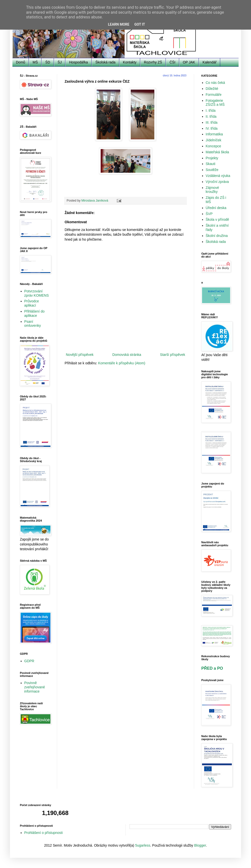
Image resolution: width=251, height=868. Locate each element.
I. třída (211, 110)
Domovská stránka (127, 355)
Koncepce (213, 146)
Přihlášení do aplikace (35, 313)
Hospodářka (79, 62)
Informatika (214, 134)
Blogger (200, 845)
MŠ (35, 62)
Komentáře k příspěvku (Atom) (122, 363)
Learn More (119, 24)
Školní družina (217, 236)
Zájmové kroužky (212, 190)
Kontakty (130, 62)
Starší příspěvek (173, 355)
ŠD (48, 62)
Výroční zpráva (217, 182)
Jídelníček (214, 140)
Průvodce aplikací (32, 303)
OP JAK (189, 62)
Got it (140, 24)
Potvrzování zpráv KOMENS (37, 293)
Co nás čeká (215, 83)
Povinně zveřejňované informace (35, 687)
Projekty (212, 158)
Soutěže (212, 170)
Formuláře (214, 95)
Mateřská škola (217, 152)
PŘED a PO (212, 668)
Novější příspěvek (80, 355)
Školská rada (105, 62)
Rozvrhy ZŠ (153, 62)
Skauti (211, 164)
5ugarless (143, 845)
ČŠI (172, 62)
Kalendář (209, 62)
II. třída (211, 116)
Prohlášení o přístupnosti (44, 833)
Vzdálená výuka (218, 176)
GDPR (29, 661)
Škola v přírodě (217, 219)
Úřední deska (216, 208)
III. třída (212, 122)
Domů (21, 62)
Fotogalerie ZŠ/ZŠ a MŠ (215, 103)
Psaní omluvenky (33, 324)
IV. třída (212, 128)
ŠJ (60, 62)
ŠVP (209, 214)
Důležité (212, 89)
